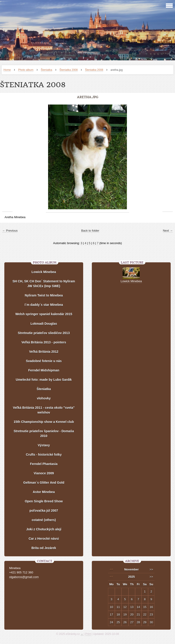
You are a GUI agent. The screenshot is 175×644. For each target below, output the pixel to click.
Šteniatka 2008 (69, 70)
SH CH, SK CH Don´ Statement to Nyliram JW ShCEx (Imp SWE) (44, 284)
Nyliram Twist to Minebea (44, 295)
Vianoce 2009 (44, 473)
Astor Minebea (44, 492)
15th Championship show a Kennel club (44, 422)
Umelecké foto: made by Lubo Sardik (44, 380)
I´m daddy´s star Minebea (44, 305)
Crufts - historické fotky (44, 455)
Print (88, 634)
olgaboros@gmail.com (24, 577)
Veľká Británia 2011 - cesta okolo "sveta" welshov (44, 410)
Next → (168, 231)
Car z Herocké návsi (44, 539)
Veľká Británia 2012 (44, 352)
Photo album (26, 70)
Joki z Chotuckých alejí (44, 529)
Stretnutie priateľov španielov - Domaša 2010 (44, 433)
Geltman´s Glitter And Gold (44, 483)
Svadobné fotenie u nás (44, 361)
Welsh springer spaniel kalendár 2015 (44, 314)
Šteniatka (46, 70)
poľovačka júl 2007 (44, 511)
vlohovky (44, 398)
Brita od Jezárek (44, 548)
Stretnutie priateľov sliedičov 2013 (44, 333)
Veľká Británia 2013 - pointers (44, 342)
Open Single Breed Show (44, 501)
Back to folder (90, 231)
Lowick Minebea (44, 272)
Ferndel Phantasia (44, 464)
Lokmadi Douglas (44, 324)
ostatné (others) (44, 520)
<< (111, 569)
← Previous (10, 231)
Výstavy (44, 445)
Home (7, 70)
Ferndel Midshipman (44, 370)
